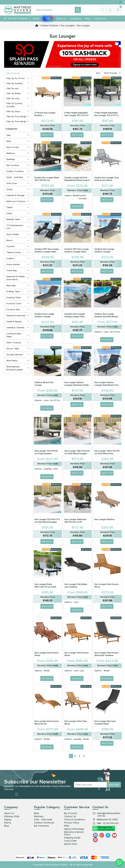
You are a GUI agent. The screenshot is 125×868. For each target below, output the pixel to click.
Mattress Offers (59, 865)
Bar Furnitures (42, 826)
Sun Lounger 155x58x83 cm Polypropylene (46, 452)
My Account (71, 813)
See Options (77, 206)
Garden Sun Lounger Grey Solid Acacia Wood (107, 179)
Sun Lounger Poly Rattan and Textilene (76, 585)
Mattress (39, 816)
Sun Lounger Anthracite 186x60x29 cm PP (75, 521)
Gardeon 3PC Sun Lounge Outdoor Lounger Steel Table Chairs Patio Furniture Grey (77, 253)
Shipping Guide (72, 838)
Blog (6, 826)
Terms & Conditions (75, 820)
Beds (37, 813)
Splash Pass (71, 844)
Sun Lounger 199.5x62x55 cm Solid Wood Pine (107, 452)
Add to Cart (47, 135)
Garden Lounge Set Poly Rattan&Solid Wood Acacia (77, 179)
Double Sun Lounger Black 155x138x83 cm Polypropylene (47, 180)
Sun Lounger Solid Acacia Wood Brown (46, 722)
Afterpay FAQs (12, 816)
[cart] (117, 10)
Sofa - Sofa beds (43, 820)
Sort (98, 73)
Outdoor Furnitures (44, 823)
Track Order (70, 841)
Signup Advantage (74, 829)
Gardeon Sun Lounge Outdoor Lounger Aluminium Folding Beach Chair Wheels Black (106, 253)
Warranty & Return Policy (74, 833)
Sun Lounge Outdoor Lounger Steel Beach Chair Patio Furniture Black (107, 385)
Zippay (8, 820)
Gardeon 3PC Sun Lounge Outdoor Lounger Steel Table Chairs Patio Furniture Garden (47, 253)
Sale (48, 19)
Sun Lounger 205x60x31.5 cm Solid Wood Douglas (47, 521)
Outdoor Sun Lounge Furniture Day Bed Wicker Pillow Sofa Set (106, 317)
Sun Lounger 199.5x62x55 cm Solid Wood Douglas (77, 452)
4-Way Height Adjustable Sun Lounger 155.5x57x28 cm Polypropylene (77, 115)
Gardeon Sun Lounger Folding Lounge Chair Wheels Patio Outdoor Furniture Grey (75, 318)
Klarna (8, 823)
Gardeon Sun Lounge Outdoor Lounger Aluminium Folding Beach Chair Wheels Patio (46, 318)
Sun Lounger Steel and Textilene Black (105, 722)
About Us (61, 19)
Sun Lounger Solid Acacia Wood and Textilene (106, 654)
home (36, 19)
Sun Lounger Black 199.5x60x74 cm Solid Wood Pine (45, 587)
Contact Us (100, 19)
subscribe (114, 785)
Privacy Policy (72, 823)
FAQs (67, 826)
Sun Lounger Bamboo (104, 519)
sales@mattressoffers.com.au (109, 815)
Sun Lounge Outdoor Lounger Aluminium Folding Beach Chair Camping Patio (77, 385)
